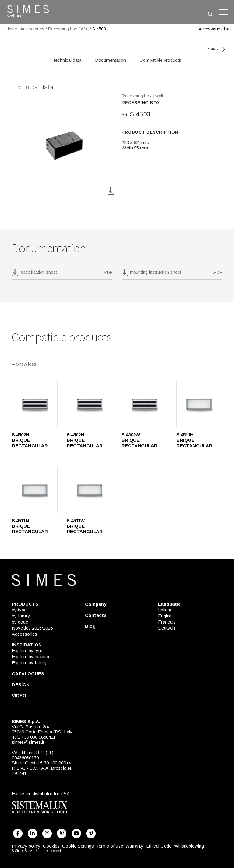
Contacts (96, 615)
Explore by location (31, 657)
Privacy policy (26, 846)
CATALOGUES (28, 674)
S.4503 (99, 29)
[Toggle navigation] (223, 12)
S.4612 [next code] (216, 49)
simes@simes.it (28, 742)
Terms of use (110, 846)
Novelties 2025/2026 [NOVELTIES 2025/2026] (32, 628)
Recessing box (63, 29)
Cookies (51, 846)
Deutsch (167, 628)
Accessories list (214, 29)
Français (167, 622)
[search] (210, 14)
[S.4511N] (35, 490)
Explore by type (28, 650)
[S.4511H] (199, 404)
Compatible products (160, 60)
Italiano (165, 610)
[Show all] (117, 365)
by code (20, 622)
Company (96, 604)
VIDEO (19, 696)
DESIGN (21, 685)
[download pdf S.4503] (62, 274)
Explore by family (29, 663)
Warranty (135, 846)
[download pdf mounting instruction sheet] (172, 274)
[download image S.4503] (111, 191)
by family (21, 616)
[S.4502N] (90, 404)
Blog (90, 626)
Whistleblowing (189, 846)
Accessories (32, 29)
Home (11, 29)
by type (19, 610)
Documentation (110, 60)
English (165, 616)
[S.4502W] (144, 404)
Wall (85, 29)
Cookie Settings (78, 846)
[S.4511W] (90, 490)
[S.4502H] (35, 404)
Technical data (67, 60)
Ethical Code (159, 846)
